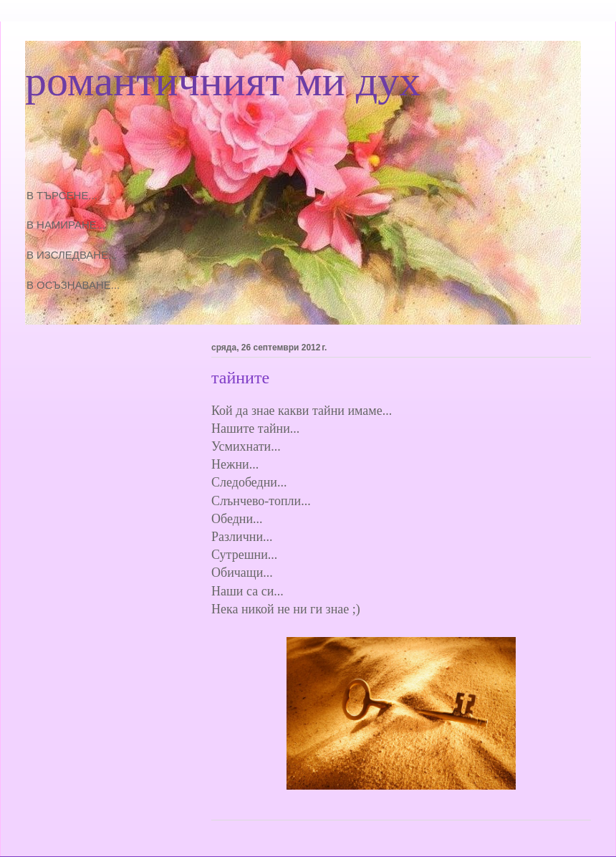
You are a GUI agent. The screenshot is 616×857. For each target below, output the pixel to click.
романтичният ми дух (223, 81)
